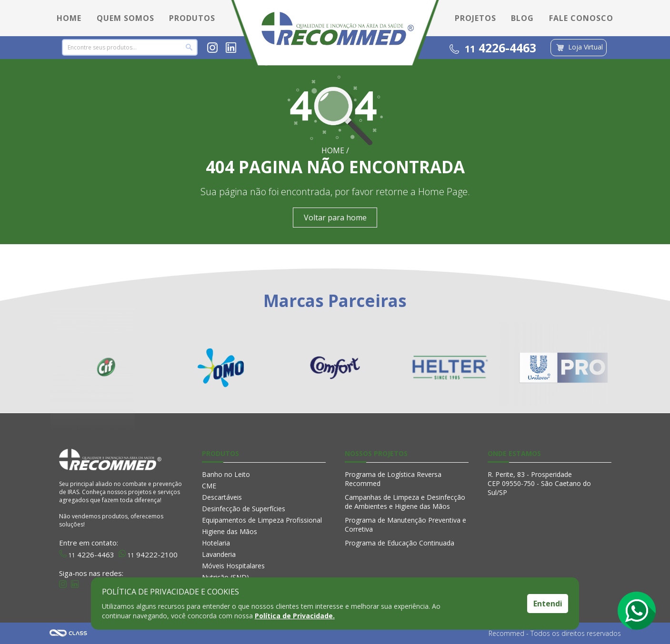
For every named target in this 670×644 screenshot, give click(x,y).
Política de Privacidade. (295, 616)
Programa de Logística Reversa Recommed (393, 479)
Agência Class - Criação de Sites (69, 633)
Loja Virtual (579, 48)
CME (209, 486)
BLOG (522, 18)
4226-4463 (493, 48)
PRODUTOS (192, 18)
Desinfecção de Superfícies (244, 509)
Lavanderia (219, 554)
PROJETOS (475, 18)
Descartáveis (222, 497)
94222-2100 (148, 554)
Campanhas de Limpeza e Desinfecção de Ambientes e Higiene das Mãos (405, 502)
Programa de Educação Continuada (400, 543)
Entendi (548, 604)
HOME (69, 18)
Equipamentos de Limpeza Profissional (262, 520)
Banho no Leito (226, 474)
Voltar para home (335, 218)
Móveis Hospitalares (233, 566)
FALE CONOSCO (581, 18)
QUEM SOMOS (125, 18)
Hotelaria (216, 543)
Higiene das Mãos (230, 531)
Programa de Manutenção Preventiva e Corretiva (405, 525)
